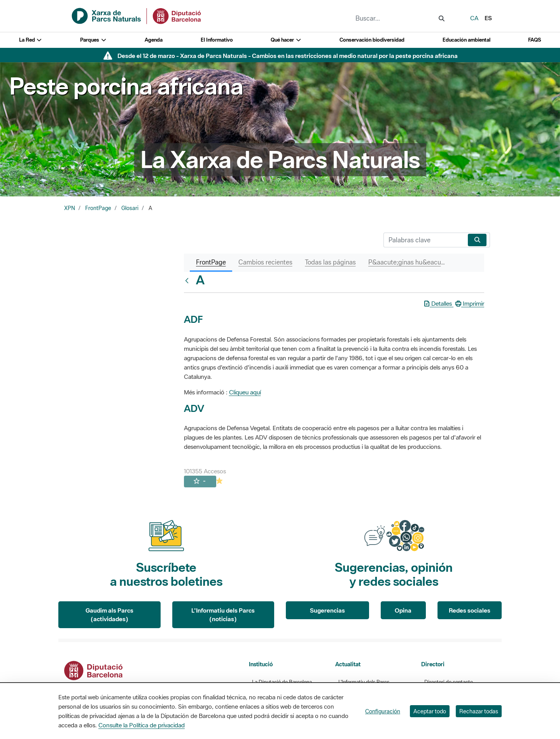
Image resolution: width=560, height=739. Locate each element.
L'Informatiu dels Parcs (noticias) (223, 615)
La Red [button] (31, 40)
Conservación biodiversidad (372, 40)
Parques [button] (93, 40)
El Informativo (217, 40)
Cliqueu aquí (245, 392)
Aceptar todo (430, 711)
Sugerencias (327, 610)
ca (474, 18)
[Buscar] (424, 240)
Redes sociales (470, 610)
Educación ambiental (466, 40)
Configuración (383, 711)
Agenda (154, 40)
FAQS (535, 40)
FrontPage (98, 208)
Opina (403, 610)
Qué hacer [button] (286, 40)
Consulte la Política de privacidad (142, 725)
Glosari (130, 208)
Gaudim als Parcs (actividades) (109, 615)
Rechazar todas (479, 711)
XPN (70, 208)
